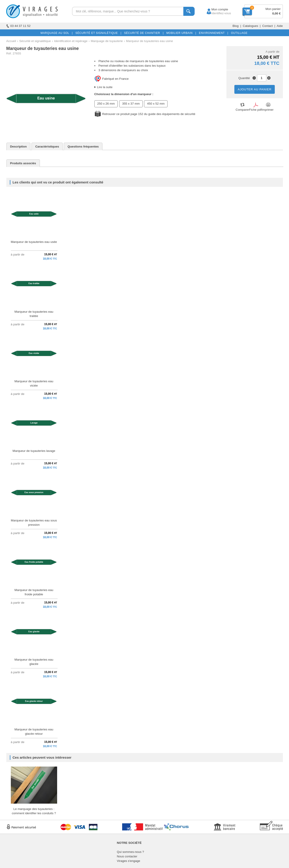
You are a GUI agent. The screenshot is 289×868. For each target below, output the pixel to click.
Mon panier (273, 9)
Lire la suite (105, 87)
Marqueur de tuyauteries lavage (34, 451)
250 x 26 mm (106, 104)
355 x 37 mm (131, 104)
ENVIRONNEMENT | (213, 33)
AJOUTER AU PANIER (255, 89)
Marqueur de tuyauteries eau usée (34, 242)
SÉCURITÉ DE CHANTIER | (143, 33)
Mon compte (216, 9)
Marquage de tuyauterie (107, 41)
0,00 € (276, 13)
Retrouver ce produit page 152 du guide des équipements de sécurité (149, 114)
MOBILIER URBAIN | (181, 33)
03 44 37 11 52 (19, 26)
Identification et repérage (71, 41)
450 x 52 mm (156, 104)
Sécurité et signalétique (35, 41)
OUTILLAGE (238, 33)
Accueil (11, 41)
